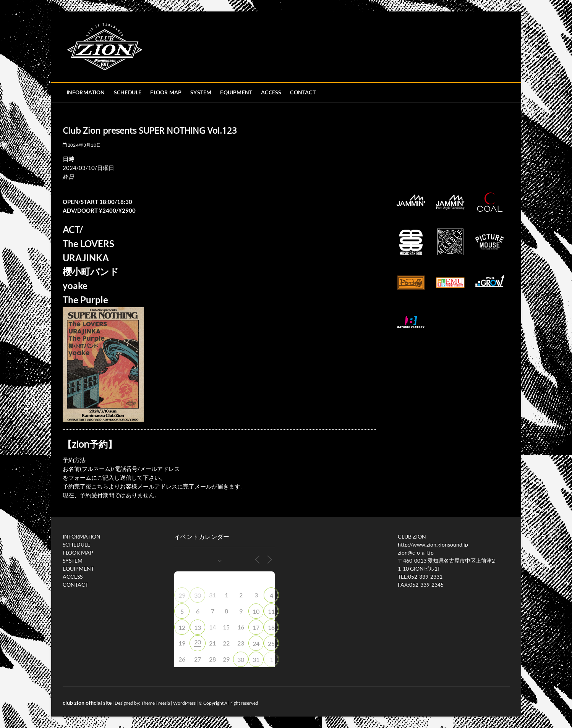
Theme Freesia (156, 703)
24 (256, 643)
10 (256, 611)
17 (256, 627)
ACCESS (271, 92)
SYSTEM (201, 92)
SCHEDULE (128, 92)
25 (271, 643)
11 (271, 611)
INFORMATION (86, 92)
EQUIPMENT (236, 92)
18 (271, 627)
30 (198, 595)
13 (198, 627)
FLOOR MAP (166, 92)
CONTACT (303, 92)
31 (256, 659)
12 (182, 627)
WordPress (184, 703)
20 (198, 642)
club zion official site (87, 703)
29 (182, 595)
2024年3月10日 (82, 145)
